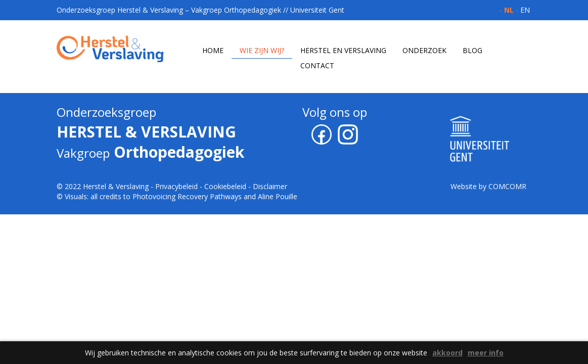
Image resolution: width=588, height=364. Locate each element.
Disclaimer (270, 186)
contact (317, 65)
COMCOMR (507, 186)
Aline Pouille (278, 196)
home (213, 50)
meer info (486, 353)
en (525, 10)
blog (472, 50)
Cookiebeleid (225, 186)
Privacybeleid (176, 186)
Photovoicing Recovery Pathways (187, 196)
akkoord (447, 353)
